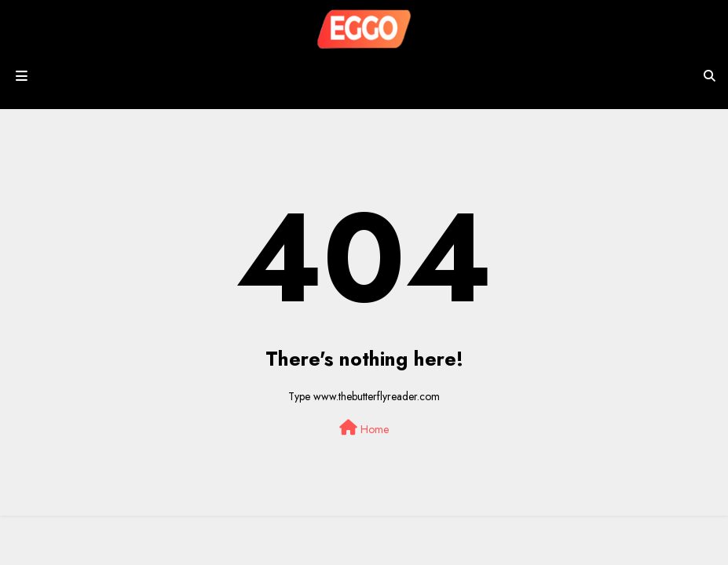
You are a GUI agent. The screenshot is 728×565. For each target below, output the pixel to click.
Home (364, 428)
